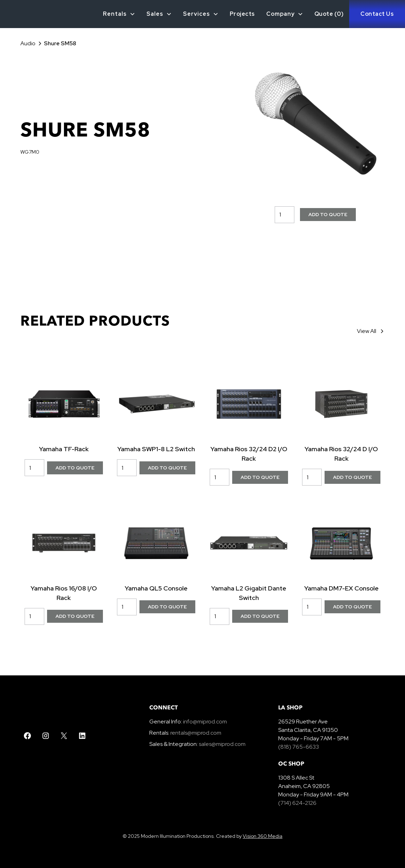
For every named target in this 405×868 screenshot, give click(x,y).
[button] (119, 14)
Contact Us (377, 14)
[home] (10, 14)
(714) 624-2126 (297, 803)
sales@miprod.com (222, 744)
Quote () (329, 14)
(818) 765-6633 (299, 747)
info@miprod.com (204, 722)
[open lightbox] (315, 126)
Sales (155, 14)
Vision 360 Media (263, 836)
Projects (242, 14)
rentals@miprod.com (196, 733)
